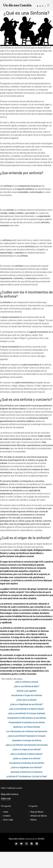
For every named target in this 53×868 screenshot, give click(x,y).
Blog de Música (36, 812)
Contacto (6, 816)
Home (5, 812)
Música (32, 820)
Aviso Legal (7, 820)
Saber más (6, 798)
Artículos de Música (37, 816)
